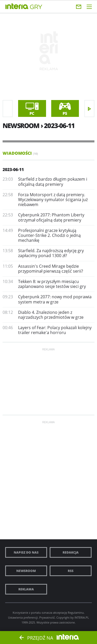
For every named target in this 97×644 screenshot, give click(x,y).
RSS (71, 571)
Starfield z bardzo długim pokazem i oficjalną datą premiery (53, 182)
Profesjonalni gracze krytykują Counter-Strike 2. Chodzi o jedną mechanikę (49, 235)
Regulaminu (76, 613)
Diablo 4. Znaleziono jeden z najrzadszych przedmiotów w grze (51, 315)
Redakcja (71, 552)
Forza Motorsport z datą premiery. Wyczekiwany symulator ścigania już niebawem (53, 200)
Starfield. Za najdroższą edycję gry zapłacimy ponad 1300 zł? (51, 253)
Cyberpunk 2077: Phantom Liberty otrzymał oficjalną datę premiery (51, 217)
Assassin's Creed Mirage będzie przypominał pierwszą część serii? (51, 269)
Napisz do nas (26, 552)
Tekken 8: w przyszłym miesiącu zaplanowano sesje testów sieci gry (52, 284)
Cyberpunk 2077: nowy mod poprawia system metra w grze (55, 299)
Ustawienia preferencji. (23, 617)
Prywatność (47, 617)
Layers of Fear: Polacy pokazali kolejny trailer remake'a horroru (55, 330)
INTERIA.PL (82, 617)
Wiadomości (20, 153)
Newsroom (26, 571)
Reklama (26, 589)
